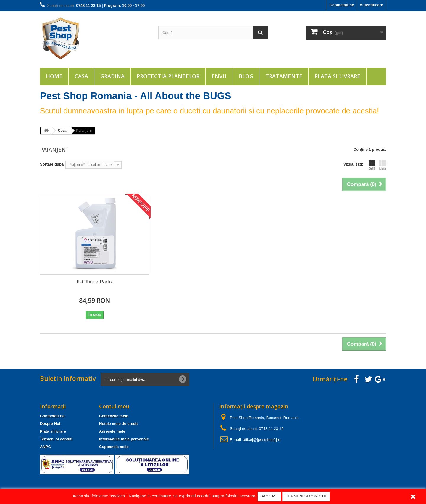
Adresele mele (112, 431)
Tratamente (284, 76)
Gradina (112, 76)
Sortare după (52, 164)
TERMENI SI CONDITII (306, 496)
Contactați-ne (342, 5)
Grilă (372, 165)
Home (54, 76)
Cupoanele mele (114, 447)
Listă (383, 165)
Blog (246, 76)
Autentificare (371, 5)
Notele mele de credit (118, 424)
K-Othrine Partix (95, 282)
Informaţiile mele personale (124, 439)
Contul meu (114, 406)
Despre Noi (50, 424)
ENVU (219, 76)
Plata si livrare (337, 76)
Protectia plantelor (168, 76)
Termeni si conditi (56, 439)
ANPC (45, 447)
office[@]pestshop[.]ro (262, 440)
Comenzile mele (114, 416)
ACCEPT (269, 496)
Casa (81, 76)
